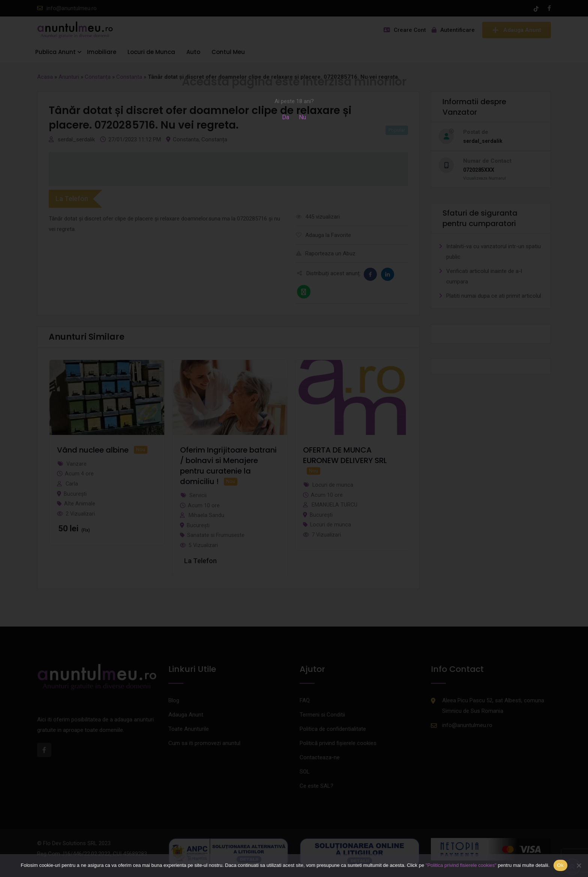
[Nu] (579, 865)
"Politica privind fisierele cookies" (461, 865)
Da (286, 117)
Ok (560, 865)
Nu (302, 117)
